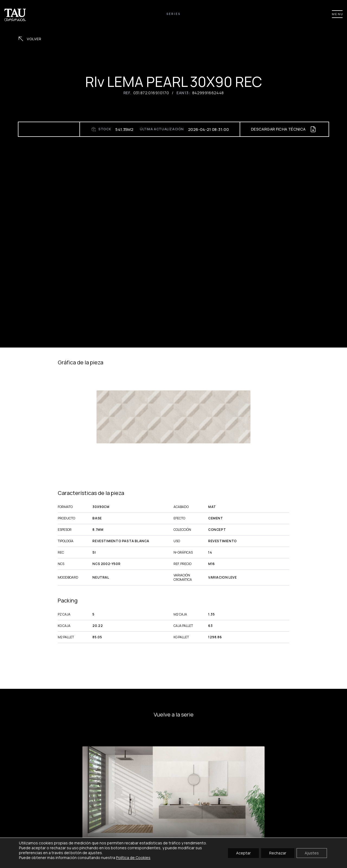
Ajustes (312, 853)
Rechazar (278, 853)
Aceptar (243, 853)
